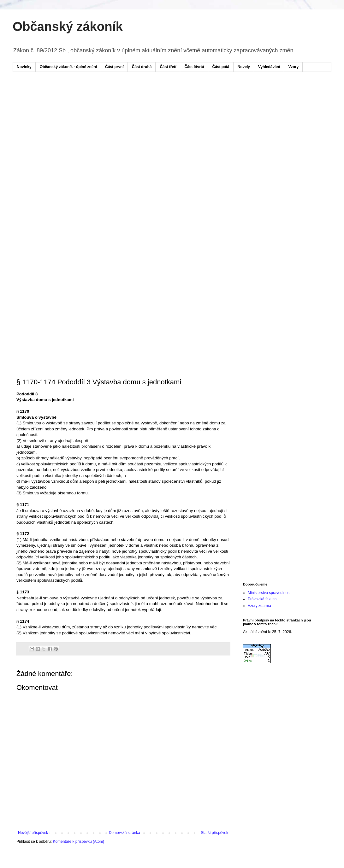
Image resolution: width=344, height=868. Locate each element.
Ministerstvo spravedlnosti (270, 593)
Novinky (24, 67)
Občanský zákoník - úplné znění (68, 67)
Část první (114, 67)
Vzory (293, 67)
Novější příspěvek (33, 833)
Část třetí (168, 67)
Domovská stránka (125, 833)
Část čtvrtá (194, 67)
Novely (244, 67)
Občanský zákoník (68, 26)
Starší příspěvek (214, 833)
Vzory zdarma (259, 606)
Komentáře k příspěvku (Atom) (78, 842)
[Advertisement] (67, 148)
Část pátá (221, 67)
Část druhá (142, 67)
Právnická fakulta (262, 599)
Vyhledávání (269, 67)
